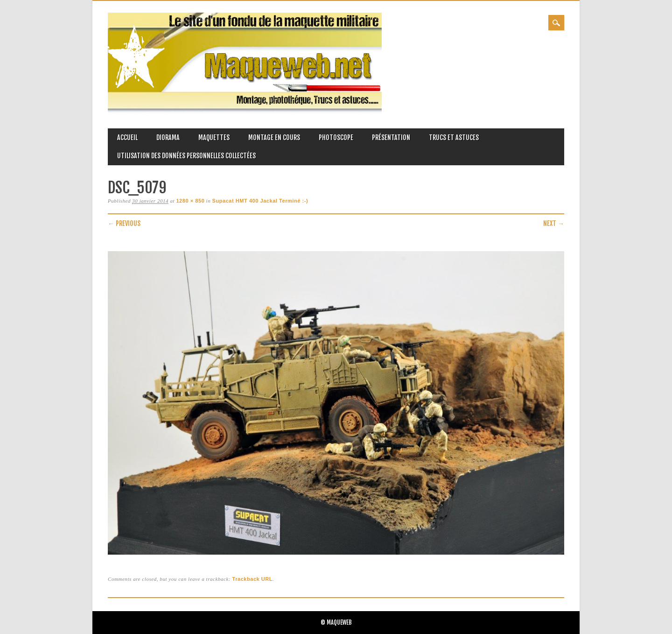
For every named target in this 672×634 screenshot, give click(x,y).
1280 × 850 (190, 201)
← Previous (124, 223)
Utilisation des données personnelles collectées (186, 156)
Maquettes (214, 137)
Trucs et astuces (454, 137)
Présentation (391, 137)
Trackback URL (252, 579)
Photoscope (336, 137)
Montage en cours (274, 137)
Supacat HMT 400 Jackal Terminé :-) (260, 201)
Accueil (127, 137)
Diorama (168, 137)
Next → (554, 223)
